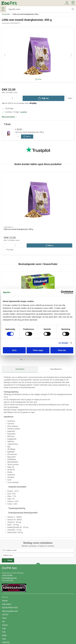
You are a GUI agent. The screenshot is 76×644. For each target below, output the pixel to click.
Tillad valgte (38, 350)
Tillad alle (62, 350)
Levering (24, 112)
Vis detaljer (63, 343)
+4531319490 (7, 525)
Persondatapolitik (9, 620)
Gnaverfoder (6, 14)
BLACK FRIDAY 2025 (10, 557)
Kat (4, 571)
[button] (38, 55)
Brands (5, 550)
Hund (4, 567)
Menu (3, 9)
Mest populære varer (10, 561)
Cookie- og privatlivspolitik (12, 616)
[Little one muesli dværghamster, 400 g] (19, 185)
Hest (4, 588)
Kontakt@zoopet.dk (9, 527)
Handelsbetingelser (10, 613)
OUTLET (5, 564)
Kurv (73, 3)
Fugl (4, 578)
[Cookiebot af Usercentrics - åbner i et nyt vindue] (63, 292)
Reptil (4, 585)
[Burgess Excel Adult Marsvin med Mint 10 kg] (57, 262)
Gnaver (5, 574)
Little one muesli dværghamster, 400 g (29, 132)
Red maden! (7, 554)
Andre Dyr (6, 592)
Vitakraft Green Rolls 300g (14, 279)
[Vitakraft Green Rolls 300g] (19, 262)
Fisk (4, 581)
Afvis (14, 350)
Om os (5, 606)
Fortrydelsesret (8, 623)
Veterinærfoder (8, 595)
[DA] (9, 3)
